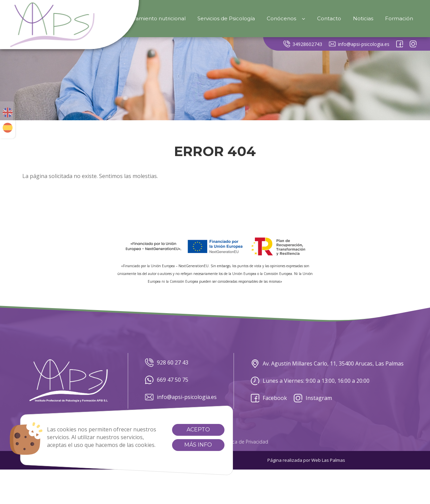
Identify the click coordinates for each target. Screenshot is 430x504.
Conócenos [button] (286, 18)
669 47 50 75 (167, 380)
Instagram (313, 398)
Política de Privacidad (245, 442)
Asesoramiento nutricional (152, 18)
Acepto (193, 430)
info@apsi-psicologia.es (359, 44)
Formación (399, 18)
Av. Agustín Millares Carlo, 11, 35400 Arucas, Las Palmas (327, 364)
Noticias (363, 18)
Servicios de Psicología (226, 18)
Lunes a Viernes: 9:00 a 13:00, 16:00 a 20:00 (310, 381)
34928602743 (303, 44)
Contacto (329, 18)
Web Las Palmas (328, 460)
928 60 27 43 (167, 363)
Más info (193, 445)
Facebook (269, 398)
